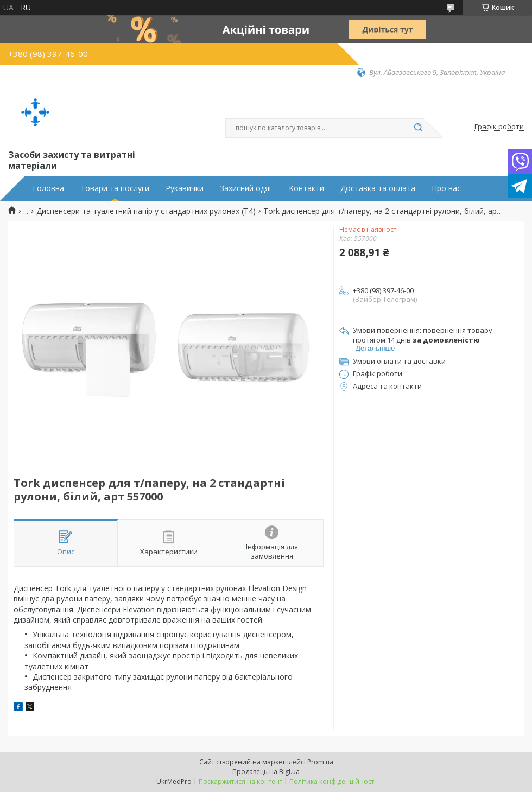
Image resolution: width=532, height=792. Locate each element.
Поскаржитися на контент (240, 781)
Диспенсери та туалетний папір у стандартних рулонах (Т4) (146, 211)
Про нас (446, 188)
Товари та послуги (115, 188)
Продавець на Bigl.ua (266, 772)
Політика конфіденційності (332, 781)
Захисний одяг (246, 188)
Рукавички (185, 188)
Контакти (306, 188)
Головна (48, 188)
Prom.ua (320, 762)
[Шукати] (418, 128)
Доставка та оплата (378, 188)
